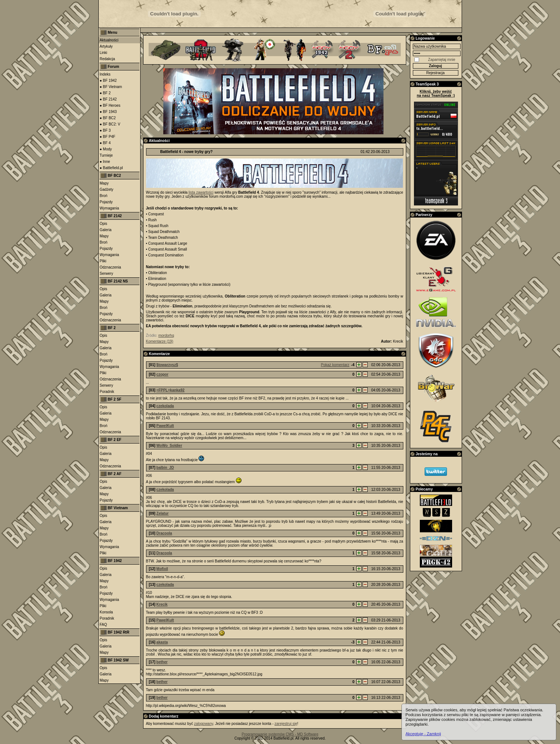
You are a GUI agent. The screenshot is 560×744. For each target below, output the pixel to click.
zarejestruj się (286, 724)
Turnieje (106, 155)
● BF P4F (108, 137)
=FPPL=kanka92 (170, 390)
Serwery (107, 273)
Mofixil (162, 569)
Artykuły (106, 46)
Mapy (104, 183)
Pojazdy (106, 202)
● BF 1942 (108, 81)
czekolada (165, 406)
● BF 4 (105, 143)
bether (162, 662)
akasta (162, 642)
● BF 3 (105, 130)
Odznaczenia (110, 267)
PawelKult (165, 426)
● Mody (106, 149)
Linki (104, 53)
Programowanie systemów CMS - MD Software (280, 734)
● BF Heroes (110, 105)
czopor (162, 374)
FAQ (103, 625)
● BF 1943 (108, 112)
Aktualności (109, 40)
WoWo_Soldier (169, 446)
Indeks (105, 74)
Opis (104, 224)
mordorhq (166, 335)
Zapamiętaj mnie (442, 60)
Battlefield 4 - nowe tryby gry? (187, 152)
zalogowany (204, 724)
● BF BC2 (108, 118)
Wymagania (110, 208)
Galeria (106, 230)
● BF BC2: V (110, 124)
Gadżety (107, 189)
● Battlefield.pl (111, 168)
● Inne (105, 162)
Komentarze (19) (160, 341)
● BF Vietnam (111, 87)
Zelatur (162, 513)
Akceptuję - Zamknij (423, 734)
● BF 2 (105, 93)
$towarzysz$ (167, 365)
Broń (104, 196)
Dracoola (164, 533)
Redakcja (108, 59)
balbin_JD (165, 468)
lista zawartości (201, 192)
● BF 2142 (108, 99)
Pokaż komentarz (335, 365)
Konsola (106, 612)
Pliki (103, 261)
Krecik (162, 604)
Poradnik (107, 392)
